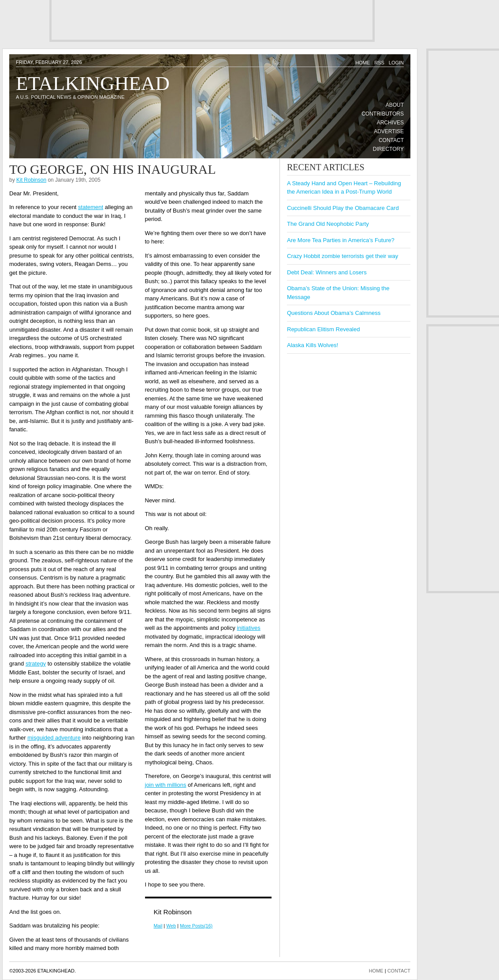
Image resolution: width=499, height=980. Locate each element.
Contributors (383, 114)
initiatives (248, 628)
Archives (390, 123)
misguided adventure (54, 738)
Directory (388, 149)
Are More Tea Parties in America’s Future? (341, 240)
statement (91, 207)
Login (396, 63)
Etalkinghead (93, 83)
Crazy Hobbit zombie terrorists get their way (343, 256)
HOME (376, 971)
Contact (391, 140)
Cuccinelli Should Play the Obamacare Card (343, 208)
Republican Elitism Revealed (323, 329)
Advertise (389, 131)
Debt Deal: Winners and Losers (327, 272)
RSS (379, 63)
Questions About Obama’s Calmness (334, 313)
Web (171, 926)
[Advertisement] (212, 20)
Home (363, 63)
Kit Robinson (31, 180)
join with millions (166, 785)
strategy (36, 664)
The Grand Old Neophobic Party (328, 224)
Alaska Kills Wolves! (313, 345)
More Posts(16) (196, 926)
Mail (158, 926)
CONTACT (399, 971)
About (395, 105)
